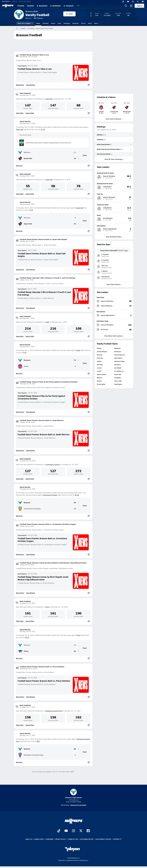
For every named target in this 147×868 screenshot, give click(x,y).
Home (38, 23)
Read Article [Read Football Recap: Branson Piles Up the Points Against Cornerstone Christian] (20, 412)
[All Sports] (78, 6)
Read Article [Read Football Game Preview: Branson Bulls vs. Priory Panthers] (20, 697)
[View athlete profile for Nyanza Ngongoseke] (114, 226)
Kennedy (100, 365)
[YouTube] (128, 2)
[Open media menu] (131, 6)
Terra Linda (118, 381)
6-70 (31, 210)
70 (75, 224)
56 (75, 503)
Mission (99, 378)
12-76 (43, 129)
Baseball (31, 6)
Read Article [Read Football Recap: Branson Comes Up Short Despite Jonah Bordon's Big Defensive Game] (20, 593)
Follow (69, 14)
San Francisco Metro (104, 154)
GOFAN (15, 1)
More (97, 23)
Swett (47, 322)
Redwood (117, 348)
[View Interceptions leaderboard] (124, 315)
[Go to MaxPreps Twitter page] (81, 831)
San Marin (118, 365)
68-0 (38, 741)
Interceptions (101, 312)
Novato (99, 381)
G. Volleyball (69, 6)
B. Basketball (42, 6)
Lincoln (99, 368)
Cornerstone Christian (53, 464)
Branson (24, 152)
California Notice (87, 839)
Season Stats (30, 113)
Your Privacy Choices (103, 839)
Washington (118, 384)
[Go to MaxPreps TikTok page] (59, 831)
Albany (99, 348)
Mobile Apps (39, 839)
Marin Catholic (102, 374)
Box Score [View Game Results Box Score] (19, 166)
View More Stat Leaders (114, 336)
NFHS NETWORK (25, 1)
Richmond (117, 351)
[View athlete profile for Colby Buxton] (114, 184)
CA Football (31, 28)
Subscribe (49, 839)
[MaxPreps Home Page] (17, 28)
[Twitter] (138, 2)
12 (75, 152)
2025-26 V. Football (25, 23)
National (100, 135)
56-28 (77, 495)
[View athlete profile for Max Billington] (114, 215)
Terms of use (73, 839)
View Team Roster (114, 284)
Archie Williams (102, 351)
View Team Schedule (114, 119)
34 (75, 645)
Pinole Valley (101, 384)
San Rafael (118, 368)
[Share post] (89, 85)
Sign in (139, 6)
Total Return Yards (102, 321)
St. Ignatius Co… (120, 371)
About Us (29, 839)
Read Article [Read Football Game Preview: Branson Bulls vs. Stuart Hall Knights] (20, 269)
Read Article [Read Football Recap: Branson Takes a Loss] (20, 85)
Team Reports (22, 66)
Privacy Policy (61, 839)
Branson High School (73, 794)
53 (75, 651)
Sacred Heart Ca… (120, 355)
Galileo (99, 361)
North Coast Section (103, 144)
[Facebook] (143, 2)
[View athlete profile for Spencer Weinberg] (114, 173)
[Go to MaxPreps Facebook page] (88, 831)
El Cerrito (100, 358)
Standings (67, 23)
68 (75, 749)
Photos (83, 23)
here (126, 250)
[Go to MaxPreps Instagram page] (73, 831)
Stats (59, 23)
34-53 (27, 637)
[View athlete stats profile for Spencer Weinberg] (105, 301)
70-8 (25, 353)
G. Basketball (55, 6)
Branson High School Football (44, 28)
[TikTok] (123, 2)
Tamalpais (118, 378)
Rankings (76, 23)
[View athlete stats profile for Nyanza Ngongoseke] (106, 315)
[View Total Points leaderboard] (123, 301)
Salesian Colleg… (120, 361)
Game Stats (20, 113)
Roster (53, 23)
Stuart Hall (49, 99)
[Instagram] (133, 2)
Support (117, 839)
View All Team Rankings (114, 159)
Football (21, 6)
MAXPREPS (6, 1)
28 (75, 509)
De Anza (100, 355)
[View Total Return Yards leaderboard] (123, 325)
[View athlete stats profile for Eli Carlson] (105, 330)
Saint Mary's (118, 358)
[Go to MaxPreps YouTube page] (66, 831)
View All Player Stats (114, 237)
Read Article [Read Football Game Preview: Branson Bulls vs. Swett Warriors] (20, 450)
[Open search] (126, 6)
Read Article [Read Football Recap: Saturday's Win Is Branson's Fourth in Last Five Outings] (20, 308)
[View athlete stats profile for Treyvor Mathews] (105, 306)
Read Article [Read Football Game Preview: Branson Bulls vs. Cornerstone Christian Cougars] (20, 554)
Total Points (100, 297)
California (100, 139)
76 (75, 158)
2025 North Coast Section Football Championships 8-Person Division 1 (45, 143)
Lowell (99, 371)
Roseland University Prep (54, 711)
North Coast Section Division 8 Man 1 (109, 149)
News (90, 23)
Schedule (45, 23)
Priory (47, 607)
